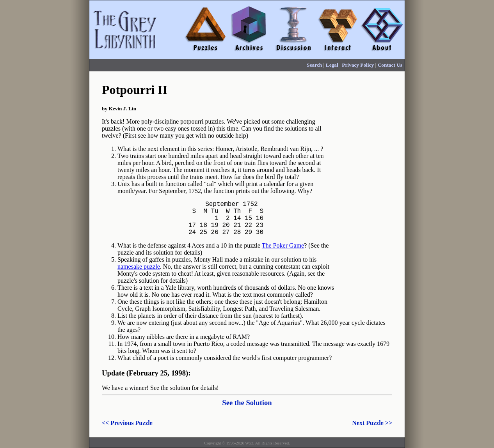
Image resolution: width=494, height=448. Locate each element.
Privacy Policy (358, 65)
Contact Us (390, 65)
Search (314, 65)
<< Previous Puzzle (127, 431)
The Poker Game (283, 253)
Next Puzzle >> (372, 431)
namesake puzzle (139, 274)
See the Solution (247, 410)
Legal (332, 65)
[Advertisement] (370, 198)
